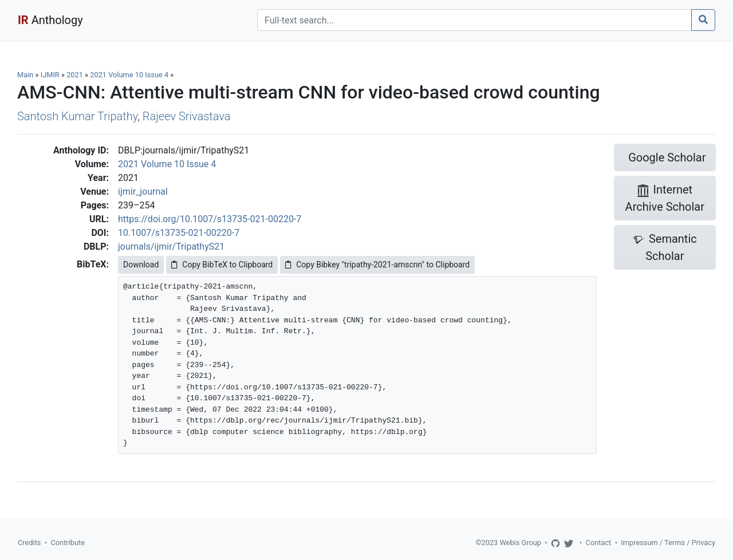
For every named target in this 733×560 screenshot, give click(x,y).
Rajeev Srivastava (187, 116)
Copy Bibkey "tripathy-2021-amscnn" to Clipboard (377, 265)
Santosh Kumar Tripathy (77, 116)
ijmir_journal (143, 192)
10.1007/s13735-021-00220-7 (179, 233)
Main (25, 75)
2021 (75, 75)
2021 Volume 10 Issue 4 (130, 75)
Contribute (68, 543)
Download (141, 265)
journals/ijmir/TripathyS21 (171, 247)
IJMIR (50, 75)
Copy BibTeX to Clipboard (222, 265)
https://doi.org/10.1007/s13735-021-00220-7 (210, 219)
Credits (29, 543)
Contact (599, 543)
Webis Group (520, 543)
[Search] (474, 20)
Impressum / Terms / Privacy (668, 543)
